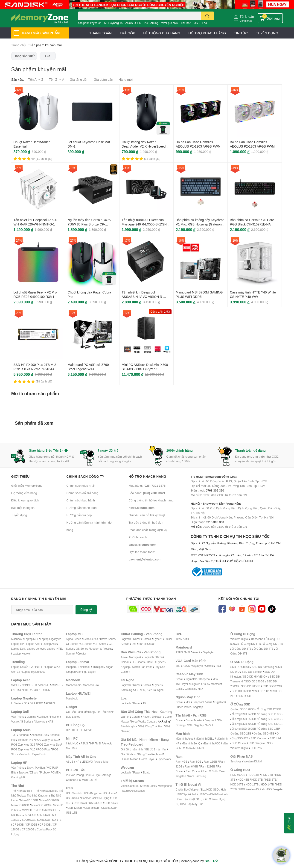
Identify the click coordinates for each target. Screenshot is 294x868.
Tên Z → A (57, 79)
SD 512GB (43, 820)
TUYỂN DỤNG (267, 33)
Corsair (147, 639)
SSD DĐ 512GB (272, 686)
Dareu (151, 662)
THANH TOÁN (100, 33)
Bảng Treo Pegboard (150, 754)
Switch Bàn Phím (142, 667)
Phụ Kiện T (148, 690)
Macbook (17, 639)
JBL (137, 690)
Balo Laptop (73, 717)
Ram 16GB (210, 762)
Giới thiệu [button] (20, 476)
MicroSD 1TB (51, 810)
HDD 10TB (237, 784)
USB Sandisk (74, 793)
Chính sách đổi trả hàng (83, 493)
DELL (75, 730)
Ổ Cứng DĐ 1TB (251, 644)
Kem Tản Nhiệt (186, 799)
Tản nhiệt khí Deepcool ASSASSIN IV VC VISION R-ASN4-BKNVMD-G (143, 297)
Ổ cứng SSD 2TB (241, 733)
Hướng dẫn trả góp (79, 515)
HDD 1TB (253, 775)
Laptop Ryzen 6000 (34, 672)
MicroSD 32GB (49, 800)
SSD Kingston (259, 738)
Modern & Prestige (101, 649)
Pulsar (168, 639)
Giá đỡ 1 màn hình (132, 749)
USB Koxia (73, 798)
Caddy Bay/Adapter (187, 789)
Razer (137, 639)
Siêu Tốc (211, 861)
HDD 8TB (271, 780)
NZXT (201, 689)
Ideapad (71, 667)
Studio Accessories (134, 791)
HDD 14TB (267, 784)
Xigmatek (191, 679)
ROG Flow (44, 749)
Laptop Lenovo (36, 649)
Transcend (257, 639)
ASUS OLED (133, 23)
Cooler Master (194, 720)
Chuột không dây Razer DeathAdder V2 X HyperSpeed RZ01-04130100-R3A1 (144, 146)
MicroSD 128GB (41, 805)
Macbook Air (73, 685)
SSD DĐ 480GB (251, 686)
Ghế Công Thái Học (151, 726)
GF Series (72, 644)
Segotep (195, 684)
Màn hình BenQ (191, 743)
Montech (216, 684)
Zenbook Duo (39, 735)
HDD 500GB (238, 775)
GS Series (82, 649)
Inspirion (55, 717)
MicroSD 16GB (29, 800)
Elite (14, 772)
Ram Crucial (193, 771)
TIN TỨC (241, 33)
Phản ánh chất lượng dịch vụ (148, 530)
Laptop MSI (31, 639)
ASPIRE (44, 685)
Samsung (127, 690)
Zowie (126, 644)
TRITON (45, 690)
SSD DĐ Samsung (263, 667)
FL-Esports (138, 662)
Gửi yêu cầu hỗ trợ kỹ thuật (147, 515)
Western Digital (239, 639)
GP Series (100, 644)
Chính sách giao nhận (81, 486)
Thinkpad (98, 667)
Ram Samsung (197, 776)
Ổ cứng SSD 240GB (244, 714)
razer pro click (170, 23)
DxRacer (157, 717)
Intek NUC (72, 743)
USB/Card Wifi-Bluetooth (213, 794)
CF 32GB (32, 825)
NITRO (17, 690)
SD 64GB (44, 815)
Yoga (109, 667)
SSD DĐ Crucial (240, 667)
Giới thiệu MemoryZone (27, 486)
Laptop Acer (33, 644)
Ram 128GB (208, 766)
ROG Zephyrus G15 (23, 745)
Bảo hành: (147, 493)
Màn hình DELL (205, 739)
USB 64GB (111, 803)
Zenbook (24, 735)
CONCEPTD (29, 685)
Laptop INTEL (55, 649)
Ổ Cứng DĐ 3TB (242, 649)
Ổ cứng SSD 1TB (269, 729)
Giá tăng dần (79, 79)
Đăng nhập (246, 21)
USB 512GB (108, 808)
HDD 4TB (243, 780)
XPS (50, 721)
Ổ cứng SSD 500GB (244, 724)
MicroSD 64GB (20, 805)
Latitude (43, 717)
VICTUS (52, 768)
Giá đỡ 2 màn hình (156, 749)
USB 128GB (75, 808)
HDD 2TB (267, 775)
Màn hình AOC (211, 743)
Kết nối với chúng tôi (239, 599)
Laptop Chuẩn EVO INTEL (27, 667)
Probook (45, 772)
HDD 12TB (252, 784)
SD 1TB (57, 820)
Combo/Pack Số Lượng (95, 798)
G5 (26, 703)
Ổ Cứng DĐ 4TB (264, 649)
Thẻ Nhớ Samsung (45, 791)
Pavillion (40, 768)
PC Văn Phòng (75, 775)
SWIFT (15, 685)
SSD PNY (257, 748)
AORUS (50, 703)
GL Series (86, 644)
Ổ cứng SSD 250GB (270, 714)
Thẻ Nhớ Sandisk (22, 791)
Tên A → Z (36, 79)
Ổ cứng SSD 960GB (244, 729)
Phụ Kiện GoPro (207, 799)
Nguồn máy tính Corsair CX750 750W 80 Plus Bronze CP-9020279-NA (90, 224)
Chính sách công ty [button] (86, 476)
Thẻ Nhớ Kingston (38, 795)
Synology (236, 761)
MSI (99, 743)
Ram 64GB (191, 766)
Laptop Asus (50, 644)
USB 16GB (80, 803)
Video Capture (129, 786)
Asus (206, 684)
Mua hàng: (147, 486)
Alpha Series (74, 639)
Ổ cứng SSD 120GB (243, 709)
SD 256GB (28, 820)
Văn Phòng (18, 717)
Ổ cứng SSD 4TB (264, 733)
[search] (207, 16)
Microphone (165, 786)
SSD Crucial (239, 743)
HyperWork (138, 721)
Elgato (146, 772)
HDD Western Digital (251, 789)
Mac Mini (71, 748)
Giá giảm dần (103, 79)
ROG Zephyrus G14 (47, 740)
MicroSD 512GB (32, 810)
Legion (92, 672)
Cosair (179, 679)
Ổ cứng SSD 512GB (270, 724)
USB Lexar (109, 793)
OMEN (56, 772)
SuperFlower (183, 707)
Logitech (126, 639)
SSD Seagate (257, 743)
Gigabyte (208, 652)
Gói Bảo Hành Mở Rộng (80, 712)
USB (197, 23)
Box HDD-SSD (210, 789)
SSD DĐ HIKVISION (255, 677)
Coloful (209, 666)
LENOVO (87, 730)
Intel (178, 639)
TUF (14, 735)
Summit (71, 653)
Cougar (151, 721)
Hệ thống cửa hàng (24, 493)
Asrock (107, 743)
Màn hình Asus (185, 739)
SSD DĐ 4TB (246, 696)
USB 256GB (92, 808)
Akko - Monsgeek (131, 657)
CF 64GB (45, 825)
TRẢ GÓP (128, 33)
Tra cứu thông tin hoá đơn (146, 522)
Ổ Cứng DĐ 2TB (273, 644)
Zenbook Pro (25, 740)
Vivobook (24, 754)
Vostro (15, 721)
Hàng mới (126, 79)
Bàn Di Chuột (146, 644)
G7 (31, 703)
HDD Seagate (274, 789)
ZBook (34, 772)
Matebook (72, 698)
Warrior (125, 717)
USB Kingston (92, 793)
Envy (30, 768)
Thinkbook (84, 667)
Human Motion (130, 759)
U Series (16, 703)
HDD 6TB (257, 780)
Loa (205, 23)
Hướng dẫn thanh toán (82, 508)
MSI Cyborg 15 (113, 23)
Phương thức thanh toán (151, 599)
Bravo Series (108, 639)
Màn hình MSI (196, 748)
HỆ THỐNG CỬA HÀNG (162, 33)
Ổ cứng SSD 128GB (269, 709)
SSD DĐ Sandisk (252, 672)
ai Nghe (159, 690)
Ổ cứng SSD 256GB (244, 719)
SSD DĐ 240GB (255, 681)
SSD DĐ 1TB (261, 691)
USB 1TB (72, 813)
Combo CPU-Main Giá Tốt (82, 780)
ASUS (84, 743)
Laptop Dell (18, 649)
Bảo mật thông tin (23, 508)
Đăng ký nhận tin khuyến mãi (39, 599)
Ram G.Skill (210, 771)
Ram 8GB (196, 762)
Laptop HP (18, 644)
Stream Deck (148, 786)
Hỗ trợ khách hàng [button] (148, 476)
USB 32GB (96, 803)
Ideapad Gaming (76, 672)
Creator (82, 653)
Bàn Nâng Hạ (129, 726)
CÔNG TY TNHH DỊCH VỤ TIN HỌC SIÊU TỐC (237, 549)
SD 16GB (17, 815)
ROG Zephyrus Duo (49, 745)
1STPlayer (182, 684)
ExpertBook (39, 754)
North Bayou (148, 759)
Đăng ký (86, 610)
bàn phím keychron (90, 23)
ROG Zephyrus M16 (23, 749)
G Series (26, 721)
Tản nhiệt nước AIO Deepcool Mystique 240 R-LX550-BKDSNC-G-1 (146, 224)
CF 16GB (18, 825)
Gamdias (190, 689)
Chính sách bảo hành (81, 500)
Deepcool (205, 679)
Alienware (39, 721)
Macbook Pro (91, 685)
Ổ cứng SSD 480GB (270, 719)
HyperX (158, 639)
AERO (39, 703)
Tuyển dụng (19, 515)
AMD (186, 639)
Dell (134, 644)
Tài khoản (247, 16)
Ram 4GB (182, 762)
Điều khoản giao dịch (25, 500)
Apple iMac (102, 762)
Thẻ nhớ (186, 23)
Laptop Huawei (22, 653)
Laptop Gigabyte (50, 639)
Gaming (31, 717)
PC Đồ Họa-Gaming (98, 775)
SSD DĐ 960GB (242, 691)
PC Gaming (151, 23)
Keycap (125, 667)
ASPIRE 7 (57, 685)
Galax (179, 689)
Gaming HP (18, 777)
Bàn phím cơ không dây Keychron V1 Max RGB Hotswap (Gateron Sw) (200, 224)
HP (68, 730)
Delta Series (91, 639)
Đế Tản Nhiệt (105, 712)
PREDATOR (31, 690)
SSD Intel (275, 738)
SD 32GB (31, 815)
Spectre (23, 772)
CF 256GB (28, 829)
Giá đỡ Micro (128, 754)
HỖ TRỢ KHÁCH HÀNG (207, 33)
